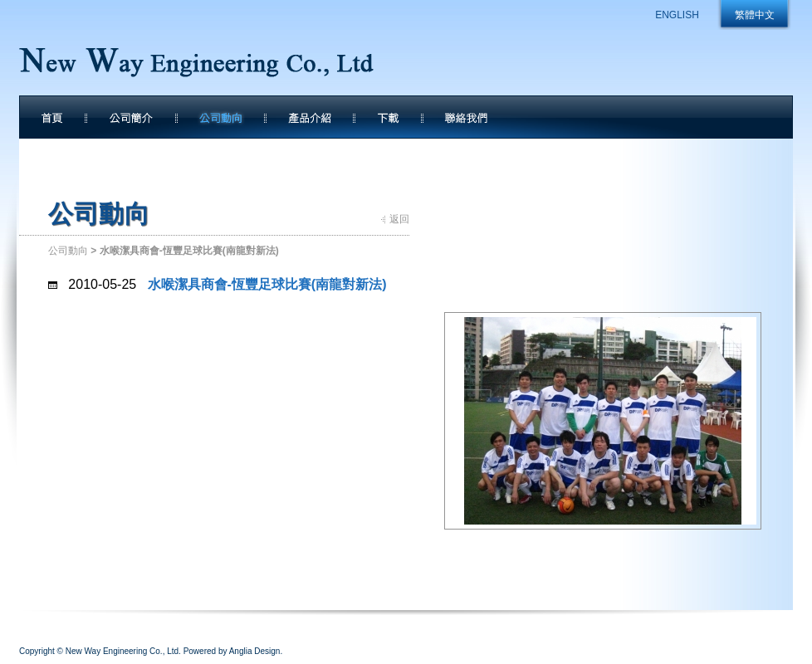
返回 (399, 219)
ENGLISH (677, 15)
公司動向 (68, 251)
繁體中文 (755, 15)
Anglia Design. (256, 651)
